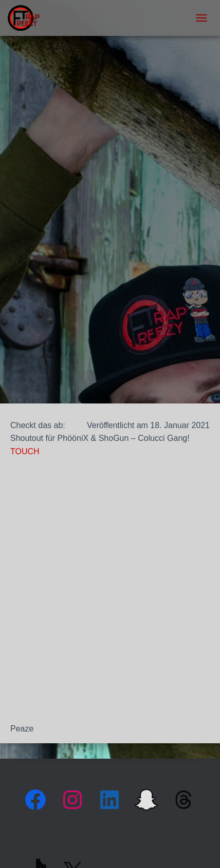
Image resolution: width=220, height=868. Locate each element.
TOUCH (25, 451)
